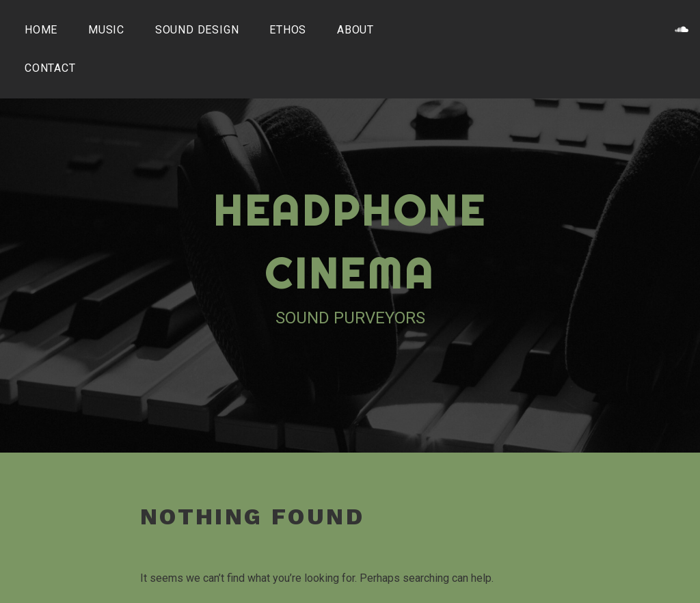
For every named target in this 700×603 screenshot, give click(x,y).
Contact (50, 68)
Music (106, 30)
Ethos (288, 30)
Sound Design (197, 30)
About (355, 30)
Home (41, 30)
